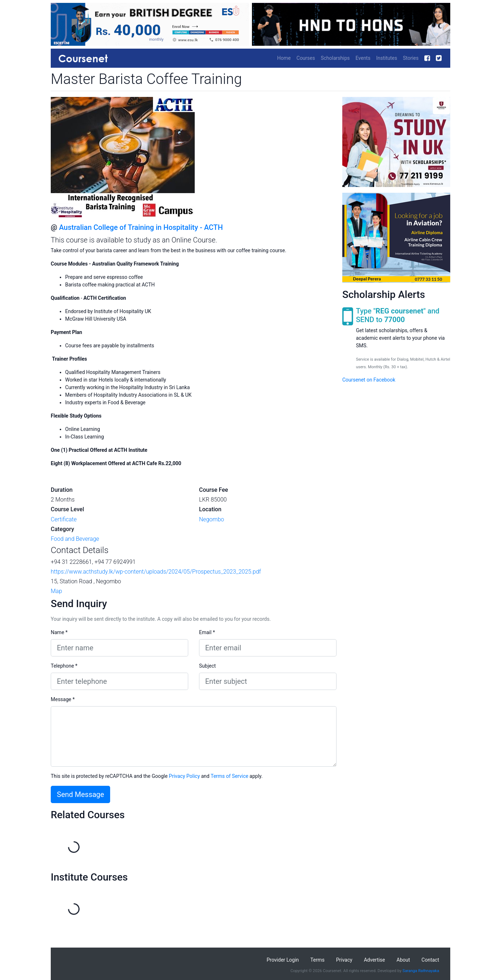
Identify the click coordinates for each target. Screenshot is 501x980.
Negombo (212, 519)
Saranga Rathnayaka (421, 971)
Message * (63, 699)
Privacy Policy (184, 776)
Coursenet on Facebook (369, 380)
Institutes (387, 58)
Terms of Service (229, 776)
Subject (207, 666)
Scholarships (335, 58)
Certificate (64, 519)
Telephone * (64, 666)
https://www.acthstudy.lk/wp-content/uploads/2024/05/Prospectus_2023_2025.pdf (156, 572)
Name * (59, 632)
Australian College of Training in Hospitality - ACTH (141, 227)
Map (56, 591)
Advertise (374, 960)
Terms (317, 960)
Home (284, 58)
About (403, 960)
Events (363, 58)
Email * (207, 632)
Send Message (80, 794)
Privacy (344, 960)
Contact (430, 960)
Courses (306, 58)
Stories (411, 58)
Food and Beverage (75, 539)
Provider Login (283, 960)
